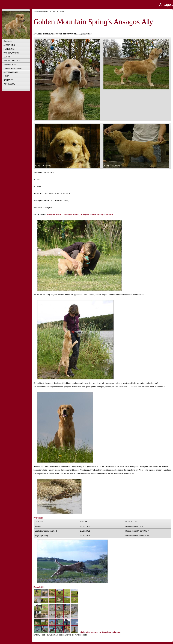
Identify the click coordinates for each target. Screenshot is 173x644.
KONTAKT (8, 80)
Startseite (8, 41)
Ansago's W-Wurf (105, 214)
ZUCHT (7, 57)
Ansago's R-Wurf (72, 214)
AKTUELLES (9, 45)
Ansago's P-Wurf (54, 214)
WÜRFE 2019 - (10, 65)
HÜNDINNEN (9, 49)
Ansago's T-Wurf (88, 214)
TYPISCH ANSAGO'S (13, 68)
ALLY (62, 12)
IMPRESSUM (9, 84)
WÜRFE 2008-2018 (12, 61)
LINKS (6, 76)
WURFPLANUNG (11, 53)
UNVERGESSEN (11, 72)
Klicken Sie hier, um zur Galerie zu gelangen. (100, 632)
